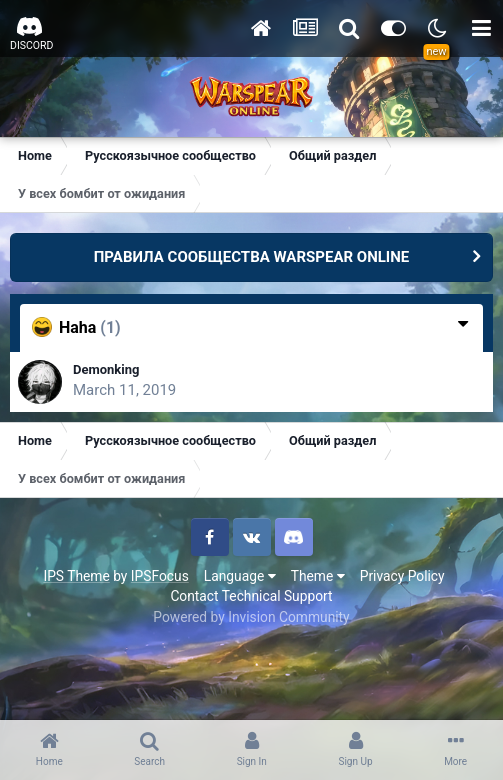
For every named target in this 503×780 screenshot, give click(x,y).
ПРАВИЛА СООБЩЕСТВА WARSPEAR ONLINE (252, 257)
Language (240, 576)
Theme (318, 576)
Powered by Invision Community (251, 617)
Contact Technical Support (251, 596)
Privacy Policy (402, 576)
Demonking (106, 369)
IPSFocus (160, 576)
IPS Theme (76, 576)
